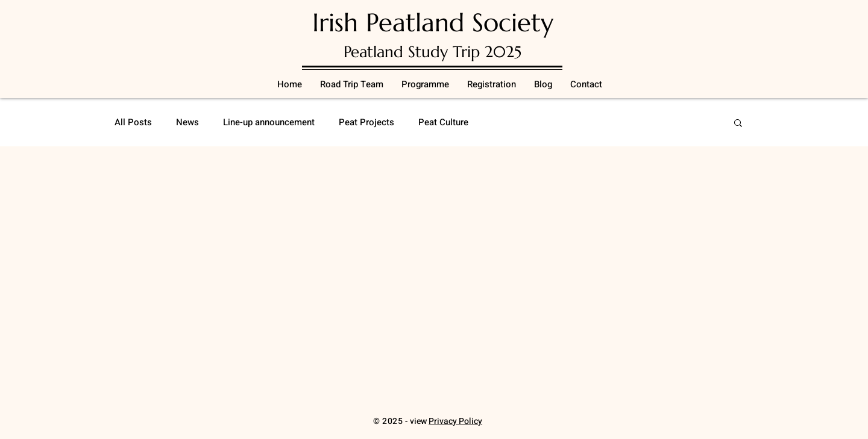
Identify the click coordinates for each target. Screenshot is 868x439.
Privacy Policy (455, 421)
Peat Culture (443, 123)
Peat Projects (366, 123)
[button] (738, 124)
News (187, 123)
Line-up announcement (269, 123)
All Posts (133, 123)
